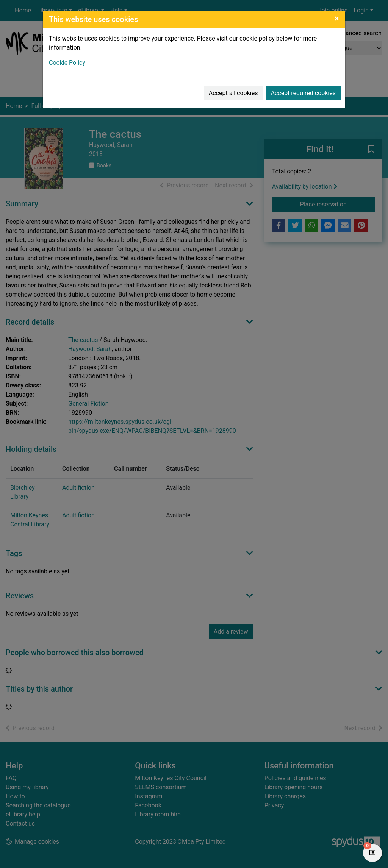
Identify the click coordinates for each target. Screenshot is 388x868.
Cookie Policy (67, 63)
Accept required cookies (303, 93)
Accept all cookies (233, 93)
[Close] (337, 19)
